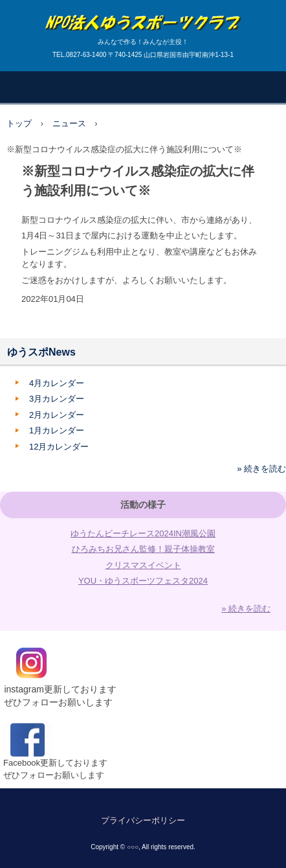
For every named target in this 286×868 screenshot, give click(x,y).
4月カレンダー (57, 383)
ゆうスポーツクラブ (143, 13)
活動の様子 (143, 505)
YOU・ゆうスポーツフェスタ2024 (143, 581)
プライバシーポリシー (143, 820)
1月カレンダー (57, 430)
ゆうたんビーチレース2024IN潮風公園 (143, 533)
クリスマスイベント (143, 565)
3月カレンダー (57, 399)
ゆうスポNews (41, 352)
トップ (19, 123)
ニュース (69, 123)
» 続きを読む (261, 469)
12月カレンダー (59, 447)
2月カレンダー (57, 415)
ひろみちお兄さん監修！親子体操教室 (143, 549)
